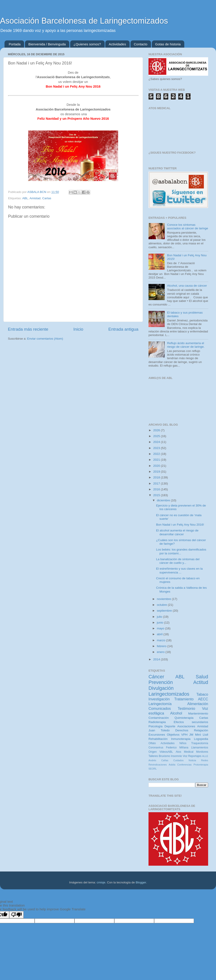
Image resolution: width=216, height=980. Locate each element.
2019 (157, 472)
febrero (162, 646)
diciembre (164, 500)
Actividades (117, 44)
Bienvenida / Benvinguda (47, 44)
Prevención (161, 682)
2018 (157, 477)
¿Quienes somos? (87, 44)
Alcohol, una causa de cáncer (187, 286)
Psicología (155, 726)
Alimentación (198, 704)
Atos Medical (184, 752)
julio (160, 617)
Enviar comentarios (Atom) (45, 339)
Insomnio (177, 756)
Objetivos (173, 735)
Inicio (78, 329)
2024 (157, 442)
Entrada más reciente (28, 329)
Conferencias (184, 765)
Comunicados (160, 708)
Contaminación (159, 718)
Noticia (192, 760)
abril (160, 634)
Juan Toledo (159, 730)
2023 (157, 448)
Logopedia (201, 739)
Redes (205, 760)
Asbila (172, 765)
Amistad (35, 198)
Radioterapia (157, 722)
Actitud (201, 682)
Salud (202, 677)
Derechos (182, 730)
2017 (157, 483)
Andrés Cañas (158, 760)
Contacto (141, 44)
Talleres (153, 756)
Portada (15, 44)
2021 (157, 460)
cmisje (101, 882)
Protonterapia (201, 765)
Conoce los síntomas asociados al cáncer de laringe (187, 227)
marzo (161, 640)
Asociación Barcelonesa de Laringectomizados (84, 21)
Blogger (141, 882)
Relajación (201, 730)
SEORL (153, 769)
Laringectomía (160, 704)
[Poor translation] (16, 915)
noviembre (164, 599)
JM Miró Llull (199, 735)
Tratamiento (184, 699)
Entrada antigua (123, 329)
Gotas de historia (168, 44)
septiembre (165, 611)
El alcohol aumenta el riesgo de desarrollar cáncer (177, 532)
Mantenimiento (198, 713)
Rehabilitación (158, 739)
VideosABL (166, 752)
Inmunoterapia (181, 739)
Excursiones (157, 735)
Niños (183, 743)
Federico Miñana (177, 748)
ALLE (205, 756)
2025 (157, 436)
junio (160, 623)
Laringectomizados (169, 694)
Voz (185, 756)
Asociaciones (186, 726)
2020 (157, 466)
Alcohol (176, 713)
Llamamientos (200, 748)
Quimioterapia (184, 718)
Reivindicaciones (158, 765)
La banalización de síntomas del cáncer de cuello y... (178, 561)
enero (161, 652)
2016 (157, 489)
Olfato (152, 743)
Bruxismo (164, 756)
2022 (157, 454)
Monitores (202, 752)
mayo (161, 628)
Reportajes (195, 756)
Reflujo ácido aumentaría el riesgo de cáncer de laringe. (186, 345)
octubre (162, 605)
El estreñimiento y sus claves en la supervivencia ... (179, 570)
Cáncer (156, 677)
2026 (157, 430)
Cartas (47, 198)
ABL (25, 198)
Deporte (170, 726)
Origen (153, 752)
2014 (157, 659)
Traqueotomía (200, 743)
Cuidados (178, 760)
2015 (157, 495)
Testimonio (186, 708)
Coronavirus (156, 748)
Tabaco (202, 694)
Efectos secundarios (191, 722)
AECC (203, 699)
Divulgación (161, 688)
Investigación (159, 699)
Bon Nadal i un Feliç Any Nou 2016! (180, 525)
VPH (184, 735)
